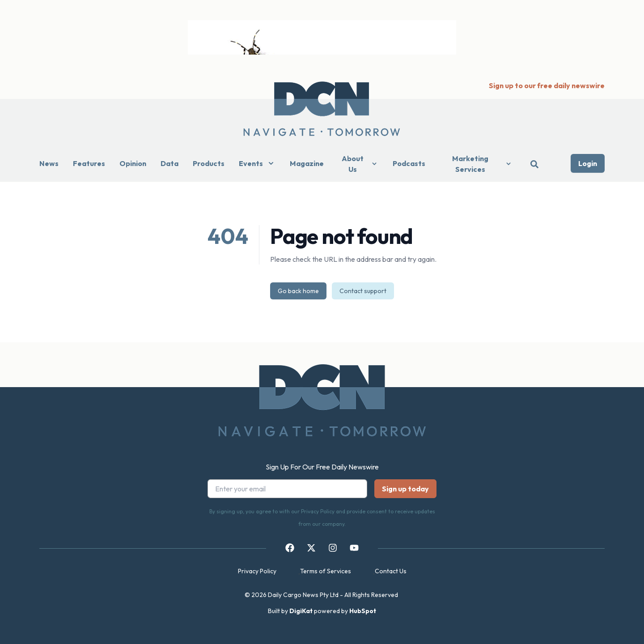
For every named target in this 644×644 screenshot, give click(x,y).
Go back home (298, 291)
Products (209, 163)
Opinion (133, 163)
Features (89, 163)
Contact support (363, 291)
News (49, 163)
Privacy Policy (257, 571)
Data (169, 163)
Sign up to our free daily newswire (547, 85)
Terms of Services (326, 571)
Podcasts (409, 163)
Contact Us (391, 571)
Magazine (307, 163)
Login (588, 163)
